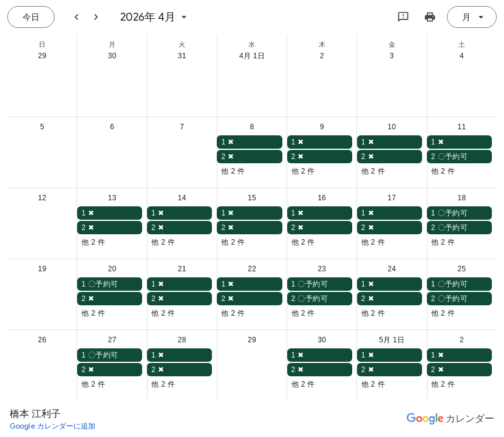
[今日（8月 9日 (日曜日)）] (31, 17)
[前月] (77, 17)
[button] (249, 142)
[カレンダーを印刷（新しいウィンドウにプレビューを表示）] (430, 17)
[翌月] (96, 17)
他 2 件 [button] (233, 171)
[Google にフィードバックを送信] (403, 17)
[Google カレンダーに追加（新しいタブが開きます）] (53, 426)
